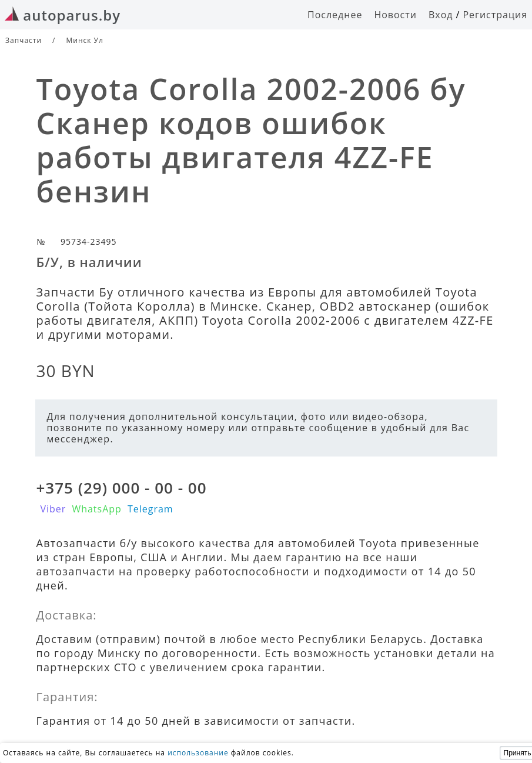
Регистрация (495, 15)
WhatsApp (97, 509)
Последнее (335, 15)
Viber (53, 509)
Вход (441, 15)
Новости (395, 15)
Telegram (150, 509)
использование (198, 753)
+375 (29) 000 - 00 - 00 (122, 488)
